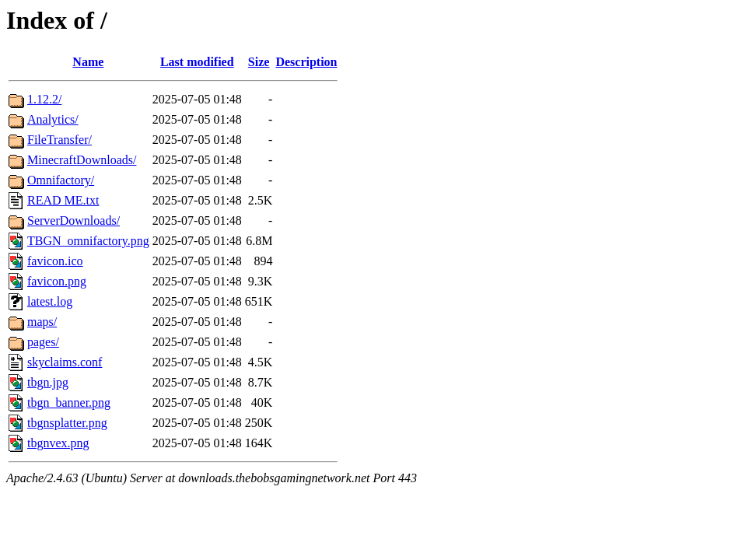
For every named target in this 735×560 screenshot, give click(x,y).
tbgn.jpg (48, 382)
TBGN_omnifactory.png (88, 241)
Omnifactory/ (61, 180)
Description (306, 62)
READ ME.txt (63, 200)
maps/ (42, 322)
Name (88, 62)
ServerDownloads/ (73, 220)
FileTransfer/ (59, 140)
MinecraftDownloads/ (82, 160)
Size (259, 62)
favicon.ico (55, 261)
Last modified (197, 62)
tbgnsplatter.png (67, 423)
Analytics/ (53, 119)
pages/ (43, 342)
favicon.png (57, 281)
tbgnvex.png (58, 443)
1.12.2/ (44, 99)
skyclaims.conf (65, 362)
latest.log (50, 301)
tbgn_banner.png (69, 402)
